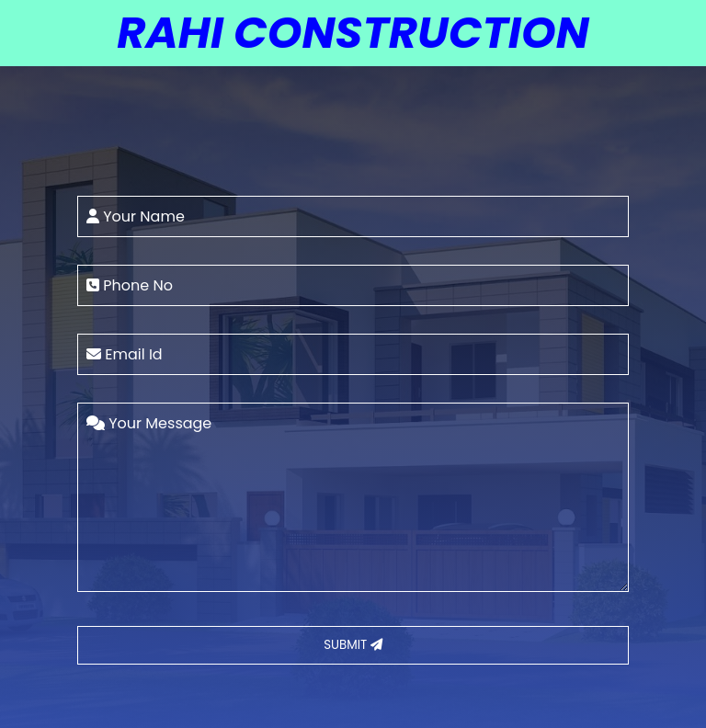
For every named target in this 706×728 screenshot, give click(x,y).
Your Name (136, 216)
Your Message (149, 423)
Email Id (125, 354)
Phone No (130, 285)
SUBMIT (353, 645)
